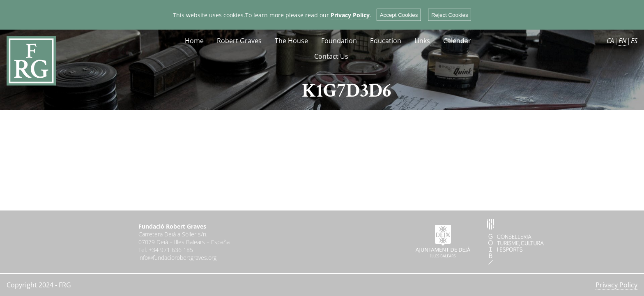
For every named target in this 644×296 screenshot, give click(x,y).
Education (386, 41)
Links (422, 41)
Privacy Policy (350, 15)
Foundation (339, 41)
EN (622, 41)
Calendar (457, 41)
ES (634, 41)
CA (610, 41)
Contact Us (331, 56)
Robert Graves (239, 41)
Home (194, 41)
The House (291, 41)
